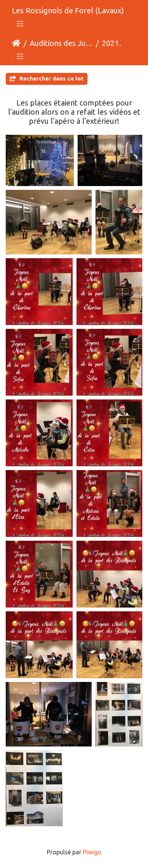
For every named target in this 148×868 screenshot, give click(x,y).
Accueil (16, 43)
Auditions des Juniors (61, 43)
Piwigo (92, 852)
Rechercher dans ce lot (47, 78)
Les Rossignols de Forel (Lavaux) (68, 10)
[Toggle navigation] (20, 24)
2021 (110, 43)
